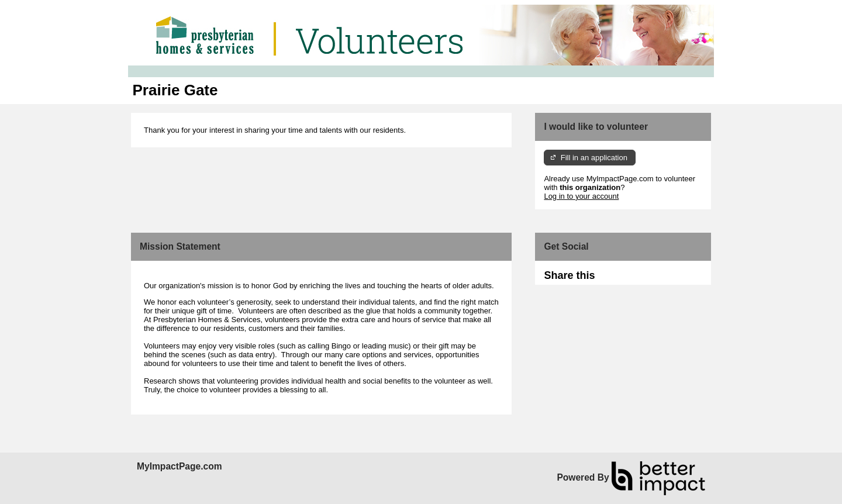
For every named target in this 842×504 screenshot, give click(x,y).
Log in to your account (581, 196)
